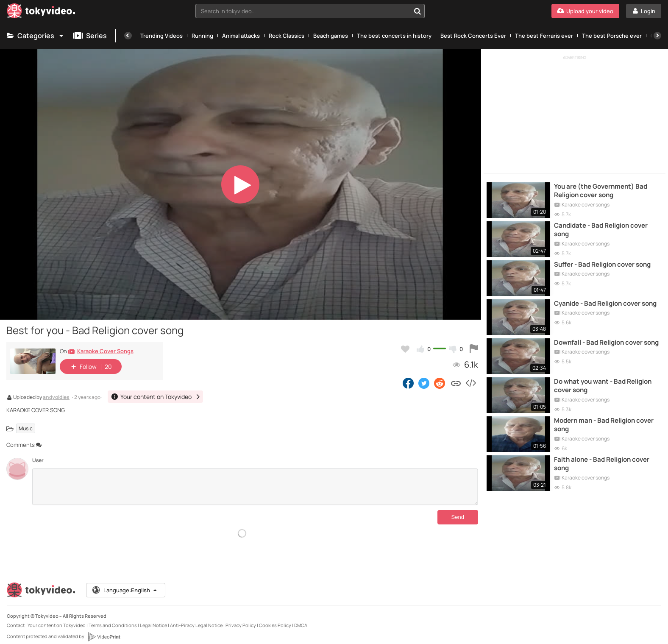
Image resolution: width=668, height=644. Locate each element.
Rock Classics (287, 36)
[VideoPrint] (104, 630)
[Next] (657, 36)
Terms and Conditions (113, 618)
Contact (16, 618)
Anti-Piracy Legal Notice (196, 618)
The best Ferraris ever (544, 36)
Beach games (331, 36)
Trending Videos (161, 36)
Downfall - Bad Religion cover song (606, 343)
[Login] (644, 11)
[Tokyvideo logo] (41, 13)
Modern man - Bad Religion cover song (604, 425)
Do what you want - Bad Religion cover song (603, 386)
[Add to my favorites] (405, 349)
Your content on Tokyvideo (57, 618)
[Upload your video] (585, 11)
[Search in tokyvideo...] (417, 11)
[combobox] (310, 11)
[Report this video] (474, 349)
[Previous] (128, 36)
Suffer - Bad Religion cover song (602, 265)
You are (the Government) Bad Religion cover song (601, 191)
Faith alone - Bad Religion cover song (602, 464)
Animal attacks (241, 36)
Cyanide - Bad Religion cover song (605, 304)
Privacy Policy (241, 618)
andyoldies (56, 398)
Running (202, 36)
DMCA (301, 618)
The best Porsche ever (612, 36)
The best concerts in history (394, 36)
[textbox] (303, 11)
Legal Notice (153, 618)
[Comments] (255, 487)
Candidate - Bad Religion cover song (601, 230)
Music (26, 428)
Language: (125, 583)
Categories (36, 36)
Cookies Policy (275, 618)
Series (90, 36)
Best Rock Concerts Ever (473, 36)
